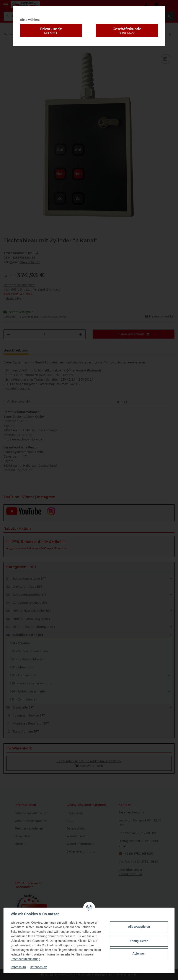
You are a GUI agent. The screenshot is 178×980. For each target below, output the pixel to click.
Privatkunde (51, 31)
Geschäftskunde (127, 31)
